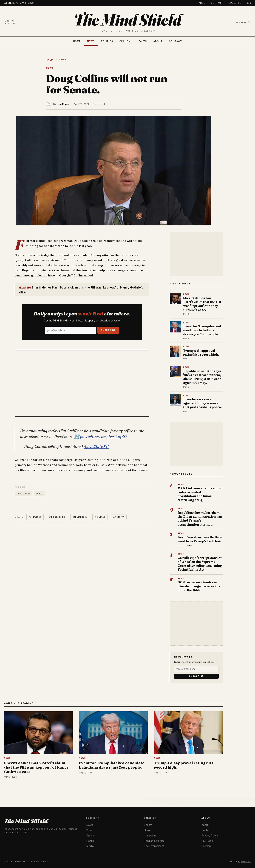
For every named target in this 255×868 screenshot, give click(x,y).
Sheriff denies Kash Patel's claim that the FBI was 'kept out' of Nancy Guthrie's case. (202, 304)
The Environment (154, 846)
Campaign (150, 835)
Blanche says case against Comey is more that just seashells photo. (202, 403)
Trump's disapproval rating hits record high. (201, 353)
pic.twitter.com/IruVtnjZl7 (104, 437)
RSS (249, 3)
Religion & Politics (154, 841)
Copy (119, 517)
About (203, 3)
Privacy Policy (210, 835)
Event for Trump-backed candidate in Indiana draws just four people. (202, 330)
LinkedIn (80, 517)
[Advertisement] (82, 382)
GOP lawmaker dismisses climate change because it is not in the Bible (199, 586)
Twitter (35, 517)
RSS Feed (207, 841)
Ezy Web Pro (245, 862)
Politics (107, 41)
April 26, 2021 (96, 446)
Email (100, 517)
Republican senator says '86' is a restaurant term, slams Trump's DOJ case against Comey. (202, 377)
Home (77, 41)
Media (90, 846)
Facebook (57, 517)
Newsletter (235, 3)
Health (142, 41)
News (91, 41)
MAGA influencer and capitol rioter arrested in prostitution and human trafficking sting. (200, 494)
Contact (217, 3)
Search (243, 22)
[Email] (70, 330)
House (148, 830)
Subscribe (108, 330)
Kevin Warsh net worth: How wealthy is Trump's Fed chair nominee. (200, 541)
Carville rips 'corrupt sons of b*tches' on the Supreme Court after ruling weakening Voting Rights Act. (200, 564)
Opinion (125, 41)
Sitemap (206, 846)
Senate (39, 494)
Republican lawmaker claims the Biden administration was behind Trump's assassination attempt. (200, 519)
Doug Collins (23, 494)
